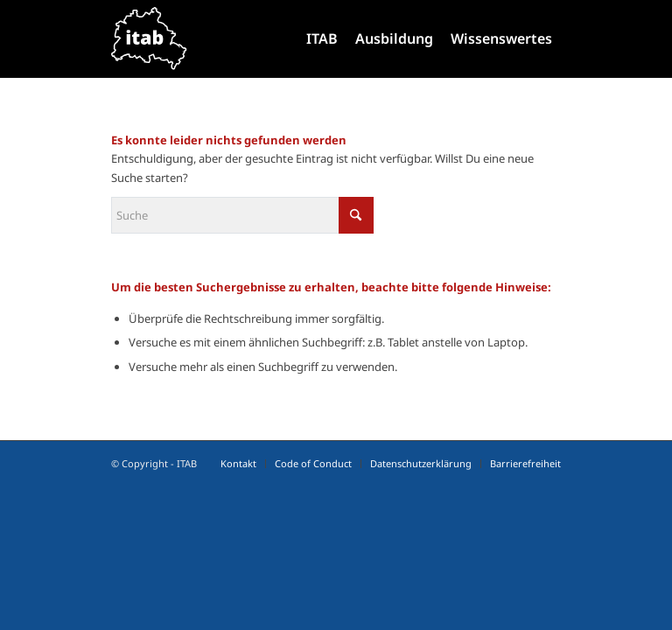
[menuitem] (322, 38)
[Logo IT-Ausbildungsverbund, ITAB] (149, 38)
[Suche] (242, 215)
